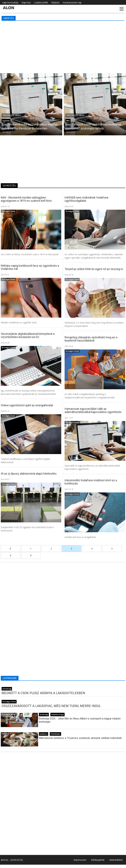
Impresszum (80, 860)
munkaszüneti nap (72, 2)
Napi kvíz (26, 2)
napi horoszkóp (10, 2)
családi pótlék (41, 2)
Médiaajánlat (98, 860)
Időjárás (55, 2)
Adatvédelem (116, 860)
